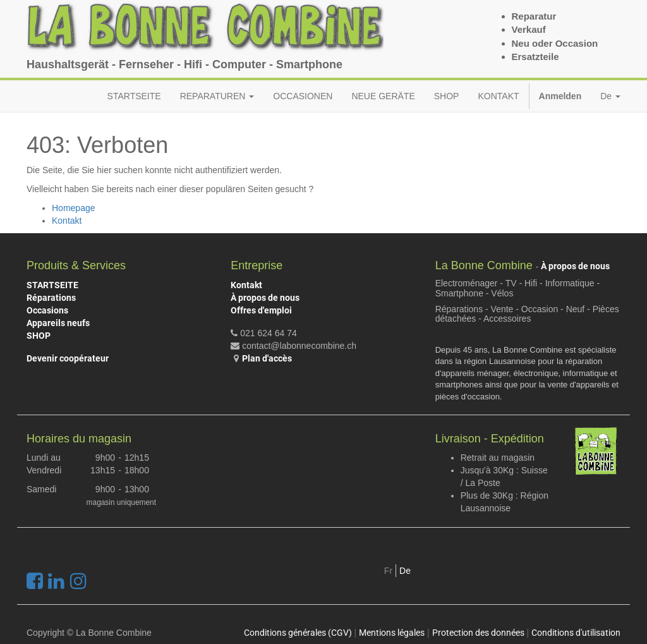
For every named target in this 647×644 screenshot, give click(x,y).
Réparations (51, 298)
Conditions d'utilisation (576, 633)
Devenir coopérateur (68, 358)
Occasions (47, 310)
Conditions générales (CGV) (298, 633)
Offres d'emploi (261, 310)
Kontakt (67, 221)
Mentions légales (392, 633)
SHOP (39, 336)
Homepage (74, 208)
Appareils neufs (58, 323)
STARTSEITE (52, 285)
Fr (388, 571)
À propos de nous (265, 298)
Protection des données (478, 633)
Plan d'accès (267, 358)
